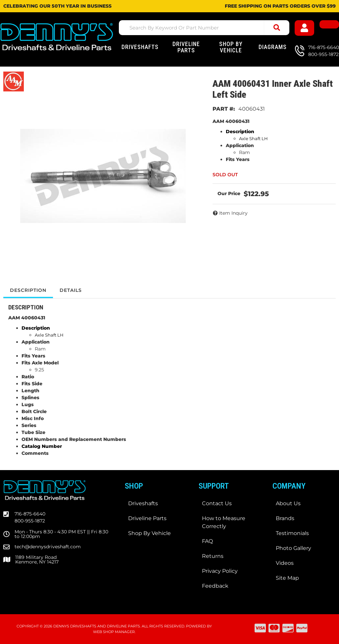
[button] (204, 28)
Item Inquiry (233, 213)
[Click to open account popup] (304, 28)
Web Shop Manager (114, 632)
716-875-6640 (30, 514)
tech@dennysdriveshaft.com (48, 547)
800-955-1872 (30, 521)
